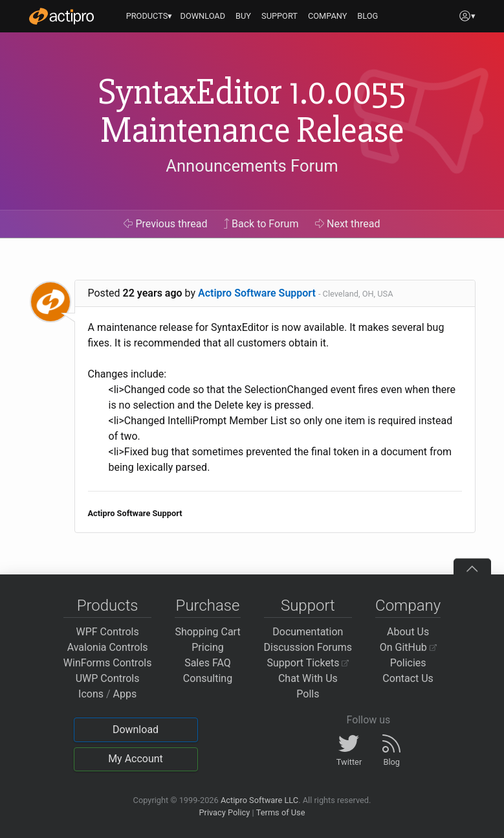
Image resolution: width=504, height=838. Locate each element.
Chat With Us (308, 678)
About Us (408, 632)
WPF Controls (108, 632)
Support (308, 606)
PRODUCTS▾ (149, 16)
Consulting (208, 678)
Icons (91, 694)
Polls (308, 694)
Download (136, 730)
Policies (408, 663)
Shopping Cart (207, 632)
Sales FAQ (208, 663)
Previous (165, 224)
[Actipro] (61, 16)
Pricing (208, 647)
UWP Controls (108, 678)
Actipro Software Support (257, 293)
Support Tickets (308, 663)
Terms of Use (281, 812)
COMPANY (328, 16)
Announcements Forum (252, 166)
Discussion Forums (308, 647)
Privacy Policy (224, 812)
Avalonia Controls (108, 647)
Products (108, 606)
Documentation (308, 632)
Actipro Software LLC (259, 800)
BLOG (367, 16)
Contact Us (408, 678)
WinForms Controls (108, 663)
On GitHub (408, 647)
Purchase (208, 606)
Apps (125, 694)
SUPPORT (279, 16)
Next (348, 224)
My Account (136, 759)
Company (408, 606)
